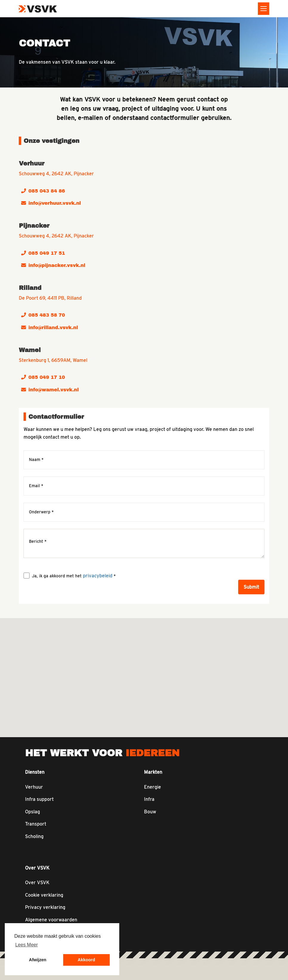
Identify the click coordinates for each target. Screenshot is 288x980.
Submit (251, 587)
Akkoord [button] (86, 960)
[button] (157, 632)
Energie (152, 787)
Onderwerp (41, 512)
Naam (36, 460)
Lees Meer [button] (27, 945)
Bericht (38, 541)
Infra (149, 799)
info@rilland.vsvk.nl (49, 328)
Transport (36, 824)
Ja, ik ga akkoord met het (74, 576)
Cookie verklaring (44, 895)
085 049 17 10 (43, 377)
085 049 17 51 (43, 253)
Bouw (150, 812)
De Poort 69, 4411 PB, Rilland (50, 298)
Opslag (32, 812)
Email (36, 486)
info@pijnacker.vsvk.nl (53, 265)
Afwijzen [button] (38, 960)
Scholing (34, 836)
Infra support (39, 799)
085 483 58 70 (43, 315)
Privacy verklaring (45, 907)
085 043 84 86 (43, 191)
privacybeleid (98, 576)
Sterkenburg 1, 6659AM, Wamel (53, 360)
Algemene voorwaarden (51, 920)
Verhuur (34, 787)
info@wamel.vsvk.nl (50, 390)
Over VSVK (37, 883)
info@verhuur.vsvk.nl (51, 203)
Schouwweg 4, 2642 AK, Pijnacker (56, 174)
